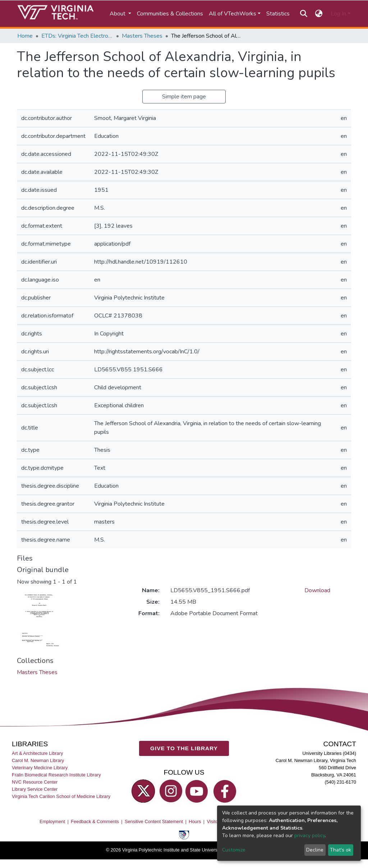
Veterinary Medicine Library (40, 768)
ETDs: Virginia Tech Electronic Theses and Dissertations (77, 36)
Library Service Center (35, 789)
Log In (338, 14)
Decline (315, 850)
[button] (319, 14)
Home (25, 36)
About (118, 14)
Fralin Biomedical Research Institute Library (56, 775)
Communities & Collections (170, 14)
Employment (52, 821)
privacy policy (310, 835)
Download (317, 590)
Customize (234, 850)
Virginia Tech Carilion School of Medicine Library (61, 796)
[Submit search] (303, 14)
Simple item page (184, 97)
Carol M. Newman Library (38, 760)
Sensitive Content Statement (154, 821)
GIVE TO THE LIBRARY (184, 748)
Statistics (278, 14)
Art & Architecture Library (37, 753)
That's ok (341, 850)
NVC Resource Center (35, 782)
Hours (195, 821)
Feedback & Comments (95, 821)
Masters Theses (142, 36)
